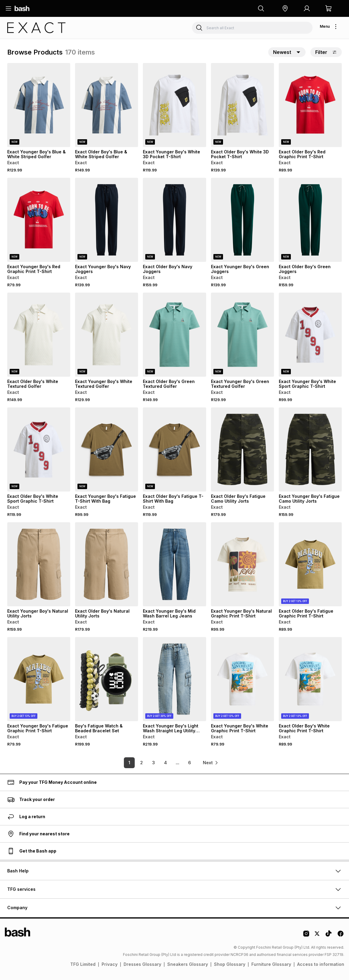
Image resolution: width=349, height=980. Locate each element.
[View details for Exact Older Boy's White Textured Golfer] (39, 335)
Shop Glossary (230, 964)
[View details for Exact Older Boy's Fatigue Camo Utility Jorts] (242, 449)
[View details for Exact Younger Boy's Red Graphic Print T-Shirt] (39, 220)
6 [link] (190, 763)
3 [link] (154, 763)
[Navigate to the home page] (22, 8)
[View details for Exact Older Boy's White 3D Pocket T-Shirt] (242, 105)
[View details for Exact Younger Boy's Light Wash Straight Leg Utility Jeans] (174, 679)
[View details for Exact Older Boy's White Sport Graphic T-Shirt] (39, 449)
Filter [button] (326, 52)
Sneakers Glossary (188, 964)
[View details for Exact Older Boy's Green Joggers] (310, 220)
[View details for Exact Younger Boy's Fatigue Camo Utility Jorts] (310, 449)
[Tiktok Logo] (329, 936)
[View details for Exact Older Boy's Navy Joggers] (174, 220)
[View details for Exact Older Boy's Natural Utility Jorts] (107, 564)
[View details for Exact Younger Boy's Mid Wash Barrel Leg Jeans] (174, 564)
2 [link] (141, 763)
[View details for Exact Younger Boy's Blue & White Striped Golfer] (39, 105)
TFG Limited (83, 964)
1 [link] (129, 763)
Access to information (321, 964)
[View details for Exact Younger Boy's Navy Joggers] (107, 220)
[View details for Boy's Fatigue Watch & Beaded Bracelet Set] (107, 679)
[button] (285, 8)
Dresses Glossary (142, 964)
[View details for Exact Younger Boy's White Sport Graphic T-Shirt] (310, 335)
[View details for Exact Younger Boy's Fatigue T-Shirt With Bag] (107, 449)
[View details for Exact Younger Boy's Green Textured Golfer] (242, 335)
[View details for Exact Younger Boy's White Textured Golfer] (107, 335)
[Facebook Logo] (341, 936)
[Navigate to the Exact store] (36, 28)
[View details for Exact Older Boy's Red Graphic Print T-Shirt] (310, 105)
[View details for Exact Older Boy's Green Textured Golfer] (174, 335)
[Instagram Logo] (306, 936)
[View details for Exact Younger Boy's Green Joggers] (242, 220)
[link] (211, 763)
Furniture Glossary (271, 964)
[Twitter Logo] (317, 936)
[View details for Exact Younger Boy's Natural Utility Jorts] (39, 564)
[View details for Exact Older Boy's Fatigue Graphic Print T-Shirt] (310, 564)
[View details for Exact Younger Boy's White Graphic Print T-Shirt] (242, 679)
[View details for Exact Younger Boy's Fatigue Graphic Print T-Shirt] (39, 679)
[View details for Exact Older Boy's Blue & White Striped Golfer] (107, 105)
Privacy (110, 964)
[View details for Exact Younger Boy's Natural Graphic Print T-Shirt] (242, 564)
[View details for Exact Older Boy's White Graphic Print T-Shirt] (310, 679)
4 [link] (165, 763)
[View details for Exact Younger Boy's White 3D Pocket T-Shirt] (174, 105)
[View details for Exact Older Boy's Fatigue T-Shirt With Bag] (174, 449)
